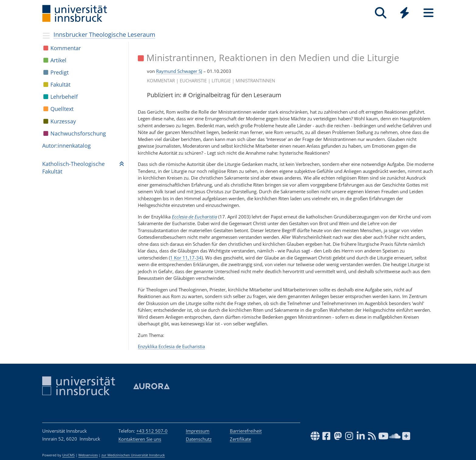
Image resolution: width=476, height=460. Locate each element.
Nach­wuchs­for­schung (78, 133)
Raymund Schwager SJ (179, 71)
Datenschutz (199, 439)
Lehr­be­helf (64, 97)
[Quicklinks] (405, 13)
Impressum (198, 431)
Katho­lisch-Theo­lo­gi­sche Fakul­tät (73, 168)
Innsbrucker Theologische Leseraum (104, 34)
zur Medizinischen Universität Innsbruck (133, 455)
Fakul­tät (60, 84)
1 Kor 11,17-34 (186, 258)
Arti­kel (58, 60)
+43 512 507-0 (152, 431)
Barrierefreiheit (246, 431)
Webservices (88, 455)
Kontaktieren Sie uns (140, 439)
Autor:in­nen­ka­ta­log (66, 146)
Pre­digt (59, 72)
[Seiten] (428, 13)
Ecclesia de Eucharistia (194, 217)
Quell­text (62, 109)
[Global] (405, 14)
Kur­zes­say (63, 121)
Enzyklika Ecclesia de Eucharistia (171, 346)
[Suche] (381, 13)
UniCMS (68, 455)
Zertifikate (240, 439)
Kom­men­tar (66, 48)
